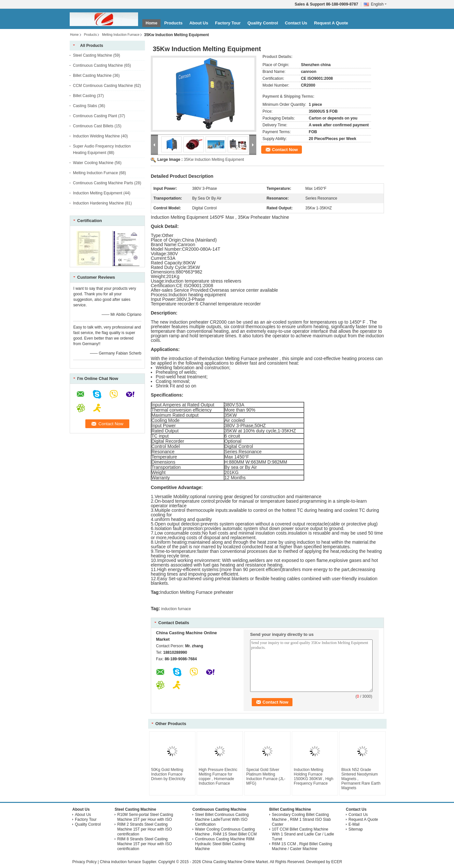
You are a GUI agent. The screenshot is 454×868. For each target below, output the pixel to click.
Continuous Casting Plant (95, 116)
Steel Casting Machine (92, 55)
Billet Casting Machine (92, 76)
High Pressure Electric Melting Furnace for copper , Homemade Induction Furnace (218, 777)
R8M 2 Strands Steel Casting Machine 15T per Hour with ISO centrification (145, 829)
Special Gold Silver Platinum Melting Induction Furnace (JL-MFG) (266, 777)
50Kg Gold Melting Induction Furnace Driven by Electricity (168, 774)
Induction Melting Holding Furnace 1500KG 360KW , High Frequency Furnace (313, 777)
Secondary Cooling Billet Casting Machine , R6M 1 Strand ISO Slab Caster (301, 819)
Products (173, 23)
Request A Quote (331, 23)
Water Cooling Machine (93, 163)
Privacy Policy (85, 862)
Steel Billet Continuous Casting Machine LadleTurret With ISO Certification (222, 819)
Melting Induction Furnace (121, 35)
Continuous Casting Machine (98, 65)
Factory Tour (228, 23)
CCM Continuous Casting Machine (103, 86)
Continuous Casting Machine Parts (103, 183)
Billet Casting (84, 96)
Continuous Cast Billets (93, 126)
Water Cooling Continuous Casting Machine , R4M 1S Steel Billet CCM (226, 832)
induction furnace (176, 609)
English (379, 4)
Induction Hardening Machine (98, 203)
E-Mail (354, 824)
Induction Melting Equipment (98, 193)
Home (151, 23)
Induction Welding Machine (96, 136)
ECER (337, 862)
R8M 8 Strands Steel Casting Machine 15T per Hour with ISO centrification (145, 844)
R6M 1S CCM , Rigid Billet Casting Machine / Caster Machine (302, 846)
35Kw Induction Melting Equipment (214, 160)
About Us (199, 23)
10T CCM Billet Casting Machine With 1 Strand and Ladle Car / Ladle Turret (303, 834)
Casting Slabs (85, 106)
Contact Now (285, 150)
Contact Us (296, 23)
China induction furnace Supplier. (129, 862)
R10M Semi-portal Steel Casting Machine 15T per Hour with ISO (145, 817)
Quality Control (263, 23)
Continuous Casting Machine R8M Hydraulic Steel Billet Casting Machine (225, 844)
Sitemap (356, 829)
